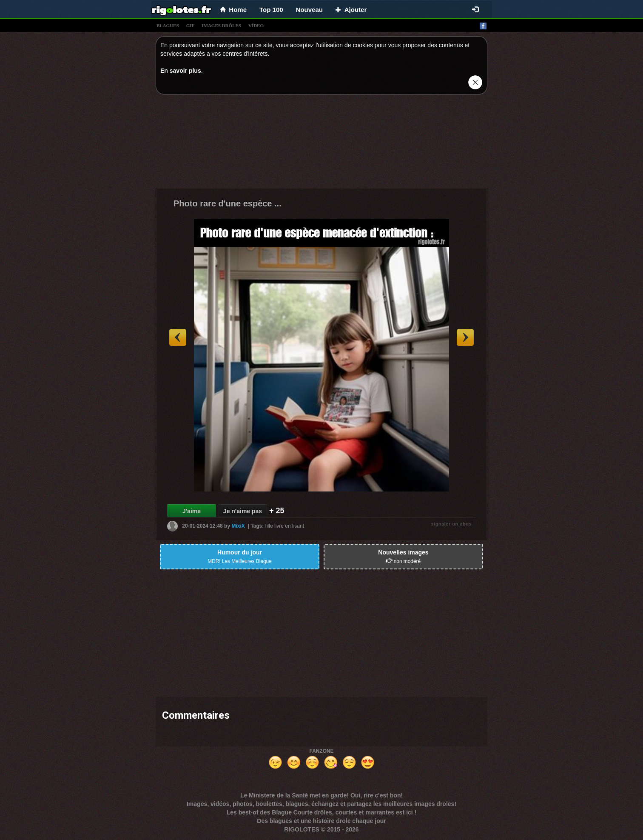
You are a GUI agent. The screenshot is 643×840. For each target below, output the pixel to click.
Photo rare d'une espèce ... (228, 203)
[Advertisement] (321, 143)
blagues (168, 26)
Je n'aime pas (243, 511)
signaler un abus (451, 524)
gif (191, 26)
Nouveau (309, 10)
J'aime (192, 511)
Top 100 (271, 10)
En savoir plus (181, 71)
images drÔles (221, 26)
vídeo (256, 26)
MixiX (238, 526)
